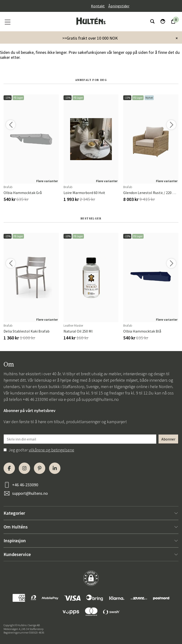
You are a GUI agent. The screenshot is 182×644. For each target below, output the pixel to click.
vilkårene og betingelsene (51, 450)
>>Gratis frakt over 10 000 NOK (90, 38)
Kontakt (98, 6)
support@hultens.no (100, 399)
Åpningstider (119, 6)
